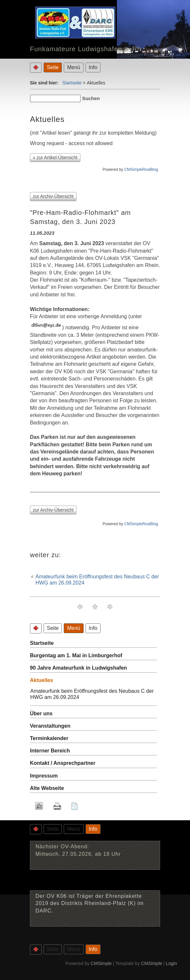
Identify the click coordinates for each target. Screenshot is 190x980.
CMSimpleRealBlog (141, 170)
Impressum (44, 776)
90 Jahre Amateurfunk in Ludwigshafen (78, 668)
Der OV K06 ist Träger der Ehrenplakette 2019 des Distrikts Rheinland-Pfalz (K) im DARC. (90, 903)
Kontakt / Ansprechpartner (63, 763)
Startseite (72, 83)
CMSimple (101, 963)
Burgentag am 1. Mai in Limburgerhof (76, 655)
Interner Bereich (50, 751)
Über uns (41, 713)
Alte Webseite (47, 788)
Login (171, 963)
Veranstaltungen (50, 726)
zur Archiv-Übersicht (53, 196)
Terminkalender (49, 738)
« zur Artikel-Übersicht (55, 157)
